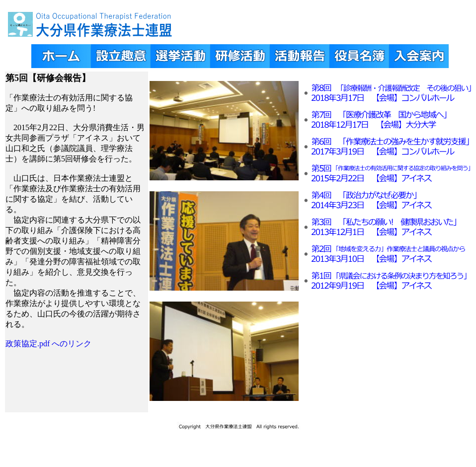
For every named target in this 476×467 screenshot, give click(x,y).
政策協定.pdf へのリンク (48, 344)
